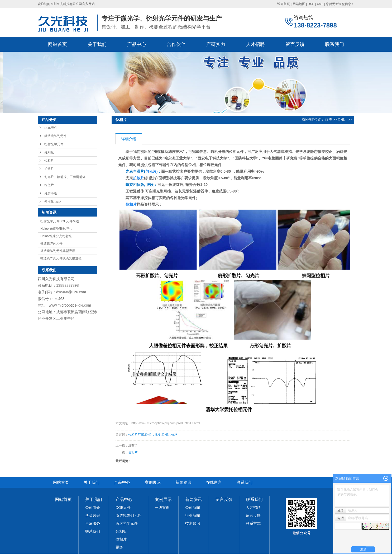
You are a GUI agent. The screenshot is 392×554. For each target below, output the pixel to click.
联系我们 (334, 44)
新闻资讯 (183, 482)
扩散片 (49, 169)
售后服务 (93, 523)
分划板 (49, 152)
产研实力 (216, 44)
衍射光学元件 (54, 144)
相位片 (49, 185)
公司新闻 (193, 508)
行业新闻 (193, 515)
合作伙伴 (176, 44)
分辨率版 (51, 193)
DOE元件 (51, 128)
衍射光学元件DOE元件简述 (60, 221)
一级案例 (162, 508)
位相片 (49, 161)
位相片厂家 (136, 435)
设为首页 (284, 4)
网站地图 (299, 4)
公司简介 (93, 508)
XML (320, 4)
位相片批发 (153, 435)
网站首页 (58, 44)
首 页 (329, 120)
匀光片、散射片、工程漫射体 (65, 177)
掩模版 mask (53, 201)
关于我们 (97, 44)
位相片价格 (170, 435)
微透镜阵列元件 (55, 136)
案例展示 (153, 482)
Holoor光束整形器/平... (56, 229)
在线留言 (214, 482)
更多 (119, 547)
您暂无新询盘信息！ (340, 4)
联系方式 (253, 523)
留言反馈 (295, 44)
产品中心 (137, 44)
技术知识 (193, 523)
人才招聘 (255, 44)
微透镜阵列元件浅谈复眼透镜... (62, 258)
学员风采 (93, 515)
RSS (311, 4)
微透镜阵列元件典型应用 (58, 251)
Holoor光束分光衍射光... (57, 236)
